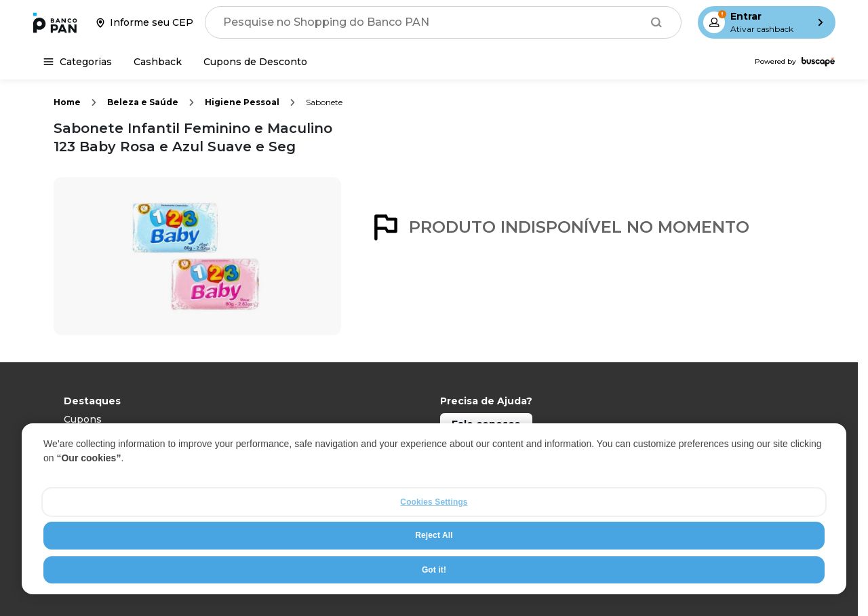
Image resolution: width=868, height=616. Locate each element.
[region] (434, 509)
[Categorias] (78, 62)
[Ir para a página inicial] (55, 22)
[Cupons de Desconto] (255, 62)
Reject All (434, 535)
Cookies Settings (434, 502)
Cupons (83, 419)
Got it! (434, 570)
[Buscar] (656, 22)
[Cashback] (158, 62)
